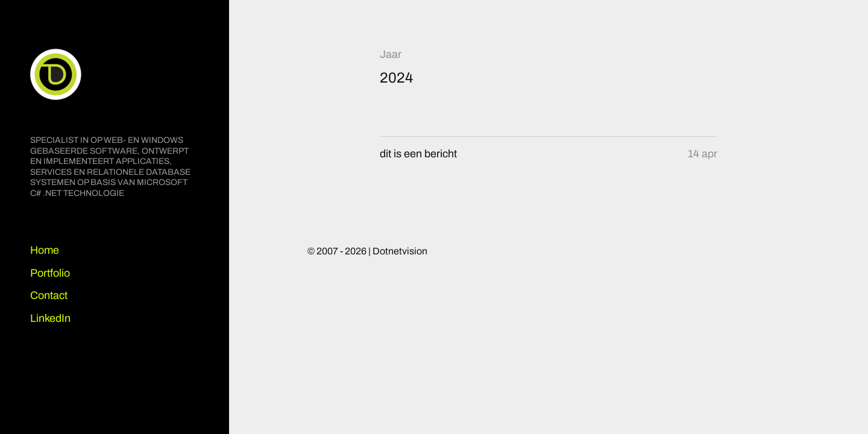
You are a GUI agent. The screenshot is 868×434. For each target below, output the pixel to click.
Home (45, 250)
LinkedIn (50, 318)
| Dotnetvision (398, 251)
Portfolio (50, 273)
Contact (49, 295)
